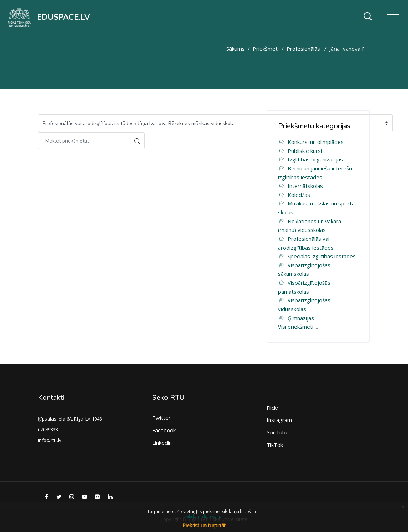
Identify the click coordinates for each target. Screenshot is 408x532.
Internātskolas (300, 186)
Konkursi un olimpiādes (311, 142)
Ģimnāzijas (296, 318)
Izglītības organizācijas (310, 159)
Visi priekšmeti (296, 327)
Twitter (161, 418)
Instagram (279, 420)
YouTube (278, 432)
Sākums (235, 49)
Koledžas (294, 195)
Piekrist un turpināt (204, 525)
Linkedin (162, 443)
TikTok (275, 445)
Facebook (164, 430)
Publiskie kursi (300, 151)
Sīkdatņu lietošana (204, 516)
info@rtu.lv (50, 440)
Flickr (273, 408)
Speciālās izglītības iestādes (317, 256)
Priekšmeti (266, 49)
